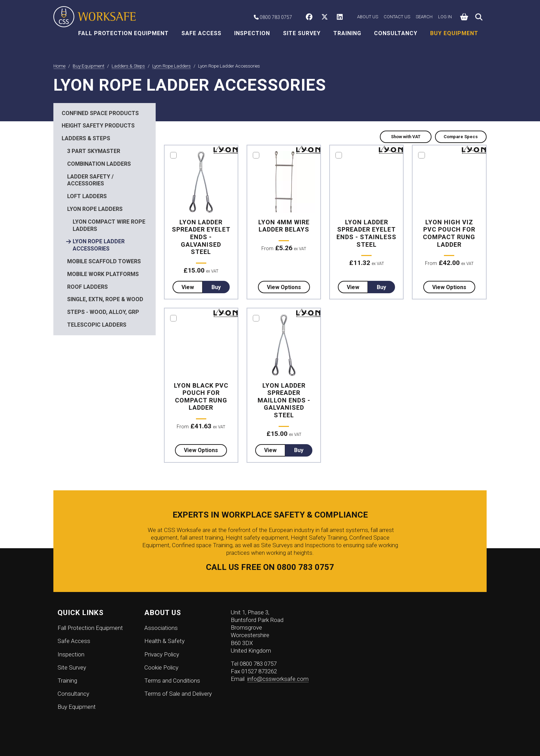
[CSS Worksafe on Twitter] (326, 18)
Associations (161, 628)
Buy (216, 287)
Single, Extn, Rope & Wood (105, 299)
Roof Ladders (87, 287)
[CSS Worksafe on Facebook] (311, 18)
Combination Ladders (99, 164)
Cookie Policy (161, 667)
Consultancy (396, 33)
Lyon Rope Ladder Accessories (99, 245)
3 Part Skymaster (94, 151)
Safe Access (201, 33)
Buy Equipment (454, 33)
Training (347, 33)
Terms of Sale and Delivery (178, 694)
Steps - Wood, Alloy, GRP (103, 312)
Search (424, 17)
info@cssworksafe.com (278, 679)
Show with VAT (406, 137)
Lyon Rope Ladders (95, 209)
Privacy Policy (162, 654)
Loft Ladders (87, 196)
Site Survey (302, 33)
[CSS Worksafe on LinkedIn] (341, 18)
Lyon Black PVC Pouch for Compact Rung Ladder (201, 397)
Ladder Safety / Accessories (90, 180)
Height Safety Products (98, 126)
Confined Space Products (100, 113)
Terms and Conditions (172, 681)
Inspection (252, 33)
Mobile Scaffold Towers (104, 261)
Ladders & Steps (86, 138)
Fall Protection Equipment (123, 33)
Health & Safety (164, 641)
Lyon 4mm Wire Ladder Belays (284, 226)
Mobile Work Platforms (103, 274)
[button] (464, 17)
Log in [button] (445, 17)
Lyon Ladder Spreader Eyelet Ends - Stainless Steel (366, 233)
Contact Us (397, 17)
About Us (368, 17)
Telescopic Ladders (97, 325)
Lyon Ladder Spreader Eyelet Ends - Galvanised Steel (201, 237)
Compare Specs (461, 137)
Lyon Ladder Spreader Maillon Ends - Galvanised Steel (284, 400)
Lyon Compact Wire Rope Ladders (109, 225)
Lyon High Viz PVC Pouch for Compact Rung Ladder (449, 233)
